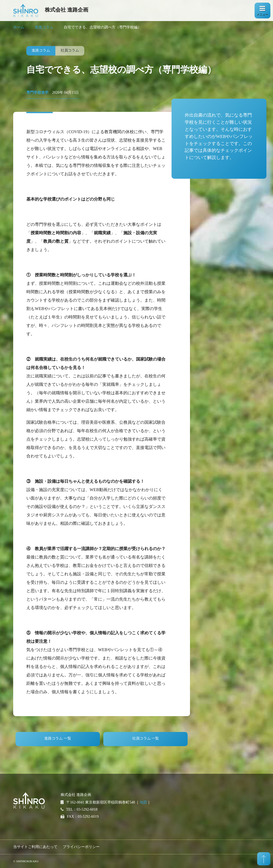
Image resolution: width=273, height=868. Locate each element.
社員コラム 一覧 (146, 738)
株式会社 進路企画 (67, 10)
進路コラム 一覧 (58, 738)
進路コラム (44, 27)
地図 (143, 802)
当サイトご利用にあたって (35, 847)
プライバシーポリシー (81, 847)
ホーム (19, 27)
